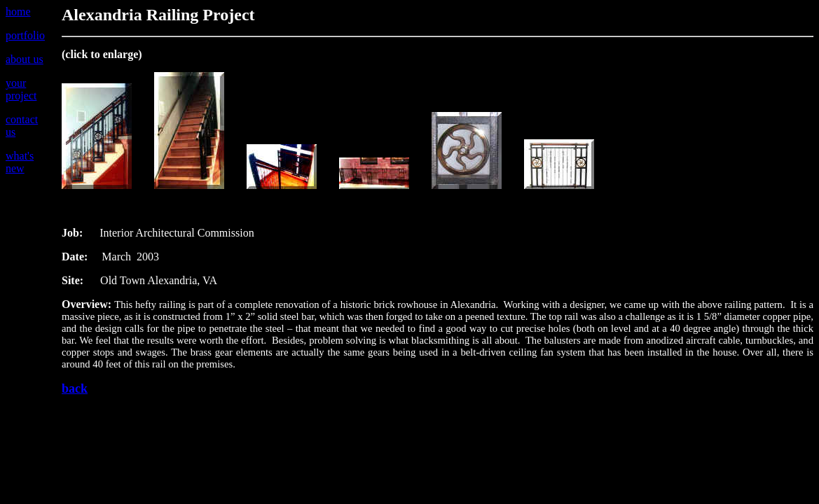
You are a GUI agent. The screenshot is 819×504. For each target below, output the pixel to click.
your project (21, 89)
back (75, 388)
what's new (20, 162)
